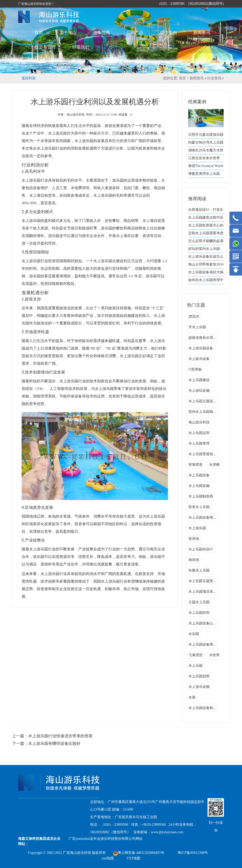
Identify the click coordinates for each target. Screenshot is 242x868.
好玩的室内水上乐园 (204, 249)
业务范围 (101, 33)
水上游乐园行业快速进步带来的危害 (60, 736)
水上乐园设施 (199, 486)
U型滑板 (195, 369)
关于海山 (68, 33)
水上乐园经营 (199, 613)
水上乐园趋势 (199, 676)
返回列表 (29, 78)
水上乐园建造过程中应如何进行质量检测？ (206, 219)
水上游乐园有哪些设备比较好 (54, 743)
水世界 (214, 655)
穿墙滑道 (195, 465)
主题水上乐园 (199, 602)
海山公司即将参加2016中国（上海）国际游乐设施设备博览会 (206, 265)
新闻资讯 (202, 33)
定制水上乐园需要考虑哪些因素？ (206, 234)
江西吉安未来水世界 (204, 158)
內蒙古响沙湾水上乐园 (206, 142)
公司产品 (135, 33)
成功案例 (168, 33)
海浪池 (194, 560)
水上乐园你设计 (201, 549)
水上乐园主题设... (202, 401)
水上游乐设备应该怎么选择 (206, 258)
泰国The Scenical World (206, 166)
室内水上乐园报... (202, 412)
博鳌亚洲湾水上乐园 (204, 174)
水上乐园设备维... (202, 518)
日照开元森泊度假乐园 (206, 135)
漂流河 (194, 316)
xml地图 (108, 858)
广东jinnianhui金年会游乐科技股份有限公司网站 (106, 839)
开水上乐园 (197, 327)
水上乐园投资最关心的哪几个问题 (206, 226)
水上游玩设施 (199, 391)
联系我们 (81, 47)
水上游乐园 (197, 528)
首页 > (184, 78)
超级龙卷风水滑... (202, 338)
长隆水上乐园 (199, 570)
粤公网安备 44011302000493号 (139, 853)
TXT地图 (133, 858)
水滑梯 (214, 465)
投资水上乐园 (199, 507)
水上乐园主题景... (202, 581)
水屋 (192, 697)
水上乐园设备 (199, 475)
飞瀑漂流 (195, 655)
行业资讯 (214, 78)
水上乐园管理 (199, 443)
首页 (39, 33)
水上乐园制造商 (201, 496)
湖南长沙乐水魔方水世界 (206, 151)
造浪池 (194, 539)
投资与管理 (45, 47)
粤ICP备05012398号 (193, 853)
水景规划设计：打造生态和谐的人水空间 (206, 211)
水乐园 (194, 634)
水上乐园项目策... (202, 592)
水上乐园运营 (199, 433)
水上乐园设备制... (202, 708)
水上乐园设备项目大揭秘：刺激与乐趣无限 (206, 273)
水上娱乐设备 (199, 359)
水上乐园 (195, 666)
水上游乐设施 (199, 687)
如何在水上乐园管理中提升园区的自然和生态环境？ (206, 281)
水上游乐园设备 (201, 348)
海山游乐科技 (199, 422)
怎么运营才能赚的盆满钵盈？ (206, 242)
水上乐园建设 (199, 380)
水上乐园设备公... (202, 623)
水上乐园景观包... (202, 454)
